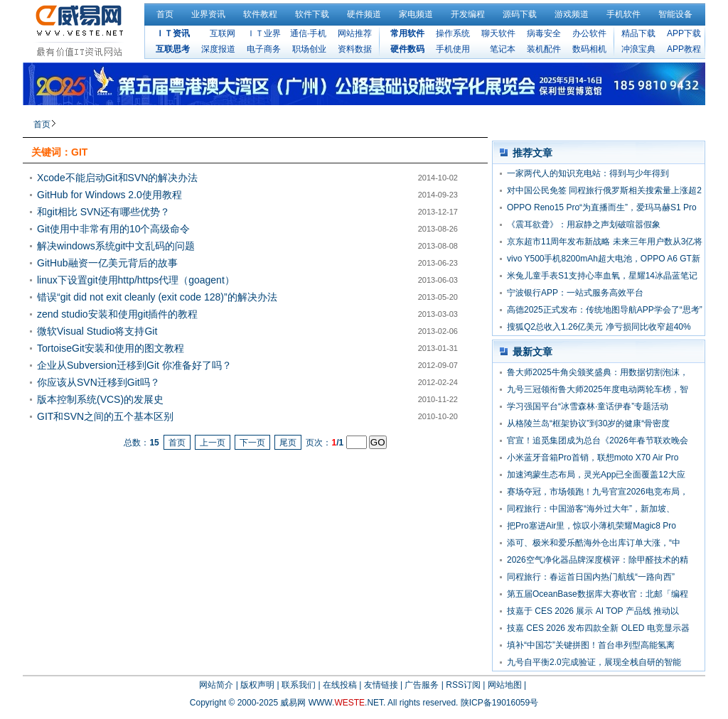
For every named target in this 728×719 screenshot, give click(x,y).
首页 (165, 14)
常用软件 (407, 33)
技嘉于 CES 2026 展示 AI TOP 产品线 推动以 (593, 611)
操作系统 (453, 33)
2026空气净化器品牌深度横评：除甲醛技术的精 (598, 560)
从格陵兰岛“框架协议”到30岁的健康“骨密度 (588, 423)
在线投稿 (340, 685)
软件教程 (260, 14)
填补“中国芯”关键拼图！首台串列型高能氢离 (591, 645)
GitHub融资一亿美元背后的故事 (107, 263)
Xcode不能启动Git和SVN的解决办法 (117, 178)
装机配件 (544, 49)
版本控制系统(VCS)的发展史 (100, 399)
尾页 (288, 443)
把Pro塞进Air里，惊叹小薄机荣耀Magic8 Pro (591, 526)
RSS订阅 (463, 685)
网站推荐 (355, 33)
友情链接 (381, 685)
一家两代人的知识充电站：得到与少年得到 (588, 173)
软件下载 (312, 14)
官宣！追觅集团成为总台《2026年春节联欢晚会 (598, 440)
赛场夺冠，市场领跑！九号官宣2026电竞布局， (598, 492)
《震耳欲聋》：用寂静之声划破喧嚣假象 (584, 225)
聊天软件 (498, 33)
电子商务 (264, 49)
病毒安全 (544, 33)
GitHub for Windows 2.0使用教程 (109, 195)
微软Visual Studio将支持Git (97, 331)
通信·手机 (308, 33)
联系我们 (299, 685)
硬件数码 (407, 49)
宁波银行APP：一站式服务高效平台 (575, 293)
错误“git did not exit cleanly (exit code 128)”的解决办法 (157, 297)
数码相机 (589, 49)
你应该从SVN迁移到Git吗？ (98, 382)
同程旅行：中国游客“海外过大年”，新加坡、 (591, 509)
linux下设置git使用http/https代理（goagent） (136, 280)
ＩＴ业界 (264, 33)
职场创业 (309, 49)
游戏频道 (572, 14)
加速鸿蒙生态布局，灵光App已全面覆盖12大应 (596, 475)
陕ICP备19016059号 (499, 703)
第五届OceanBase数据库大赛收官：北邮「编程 (598, 594)
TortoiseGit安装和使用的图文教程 (111, 348)
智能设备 (675, 14)
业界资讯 (208, 14)
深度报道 (218, 49)
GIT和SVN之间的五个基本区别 (105, 416)
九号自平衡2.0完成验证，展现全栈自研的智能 (594, 662)
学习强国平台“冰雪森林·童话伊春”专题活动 (588, 406)
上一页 (213, 443)
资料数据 (355, 49)
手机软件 (623, 14)
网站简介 (216, 685)
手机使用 (453, 49)
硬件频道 (364, 14)
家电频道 (416, 14)
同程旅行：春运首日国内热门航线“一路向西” (591, 577)
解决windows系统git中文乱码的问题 (116, 246)
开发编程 (468, 14)
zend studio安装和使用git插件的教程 (117, 314)
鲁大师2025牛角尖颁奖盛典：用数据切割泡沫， (598, 372)
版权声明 (257, 685)
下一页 (252, 443)
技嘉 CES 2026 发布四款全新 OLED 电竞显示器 (598, 628)
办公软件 (589, 33)
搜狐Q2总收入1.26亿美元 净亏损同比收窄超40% (599, 327)
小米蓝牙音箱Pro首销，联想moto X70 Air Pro (593, 458)
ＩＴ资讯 (173, 33)
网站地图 (505, 685)
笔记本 (503, 49)
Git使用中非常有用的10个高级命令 (113, 229)
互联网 (223, 33)
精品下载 (638, 33)
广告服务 (422, 685)
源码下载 (520, 14)
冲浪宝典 (638, 49)
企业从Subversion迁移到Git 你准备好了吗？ (134, 365)
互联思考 (173, 49)
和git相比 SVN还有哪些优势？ (103, 212)
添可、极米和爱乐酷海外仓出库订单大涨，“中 (594, 543)
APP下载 (684, 33)
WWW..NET (346, 703)
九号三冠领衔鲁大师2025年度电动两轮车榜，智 (598, 389)
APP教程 (684, 49)
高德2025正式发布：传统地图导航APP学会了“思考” (605, 310)
